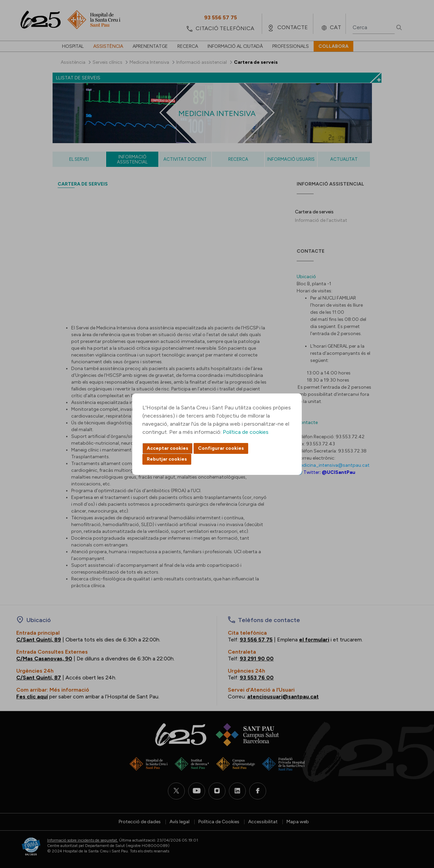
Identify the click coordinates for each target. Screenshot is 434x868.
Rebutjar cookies (167, 459)
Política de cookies (246, 432)
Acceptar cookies (167, 448)
